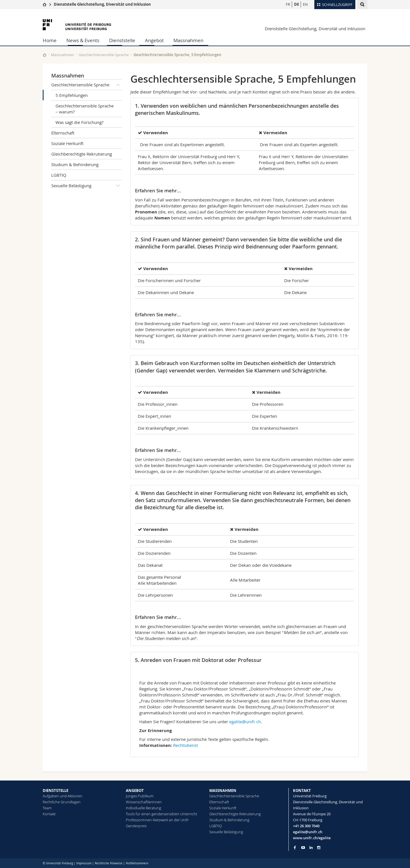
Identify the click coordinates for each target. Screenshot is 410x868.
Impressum (84, 863)
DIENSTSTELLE (56, 790)
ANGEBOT (135, 790)
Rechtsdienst (185, 745)
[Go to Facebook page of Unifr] (295, 847)
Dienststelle (122, 40)
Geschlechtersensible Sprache (104, 55)
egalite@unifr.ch (245, 722)
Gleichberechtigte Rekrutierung (82, 154)
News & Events (83, 40)
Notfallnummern (137, 863)
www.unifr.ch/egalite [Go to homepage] (312, 838)
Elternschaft (63, 133)
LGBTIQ (59, 175)
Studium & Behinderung (75, 164)
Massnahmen (188, 40)
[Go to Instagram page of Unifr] (319, 848)
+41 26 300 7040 (306, 826)
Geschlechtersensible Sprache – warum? (85, 109)
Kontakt (49, 814)
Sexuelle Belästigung (87, 186)
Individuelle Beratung (143, 808)
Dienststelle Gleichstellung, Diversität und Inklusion (102, 4)
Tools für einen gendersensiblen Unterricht (161, 814)
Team (47, 808)
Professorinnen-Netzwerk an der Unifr (157, 820)
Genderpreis (136, 826)
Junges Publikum (140, 796)
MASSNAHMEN (223, 790)
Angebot (154, 40)
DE (297, 4)
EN (305, 4)
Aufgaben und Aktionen (62, 796)
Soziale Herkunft (67, 143)
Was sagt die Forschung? (79, 122)
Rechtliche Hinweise (109, 863)
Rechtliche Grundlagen (62, 802)
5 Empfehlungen (72, 95)
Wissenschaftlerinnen (144, 802)
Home (50, 40)
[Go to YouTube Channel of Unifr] (303, 848)
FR (288, 4)
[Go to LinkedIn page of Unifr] (311, 848)
